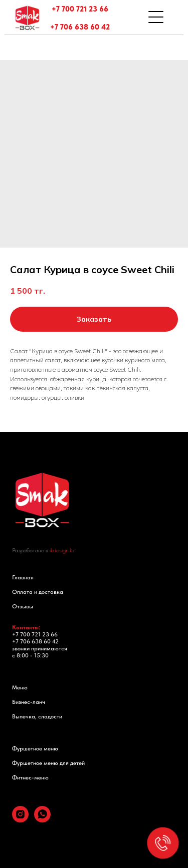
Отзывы (23, 606)
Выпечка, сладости (37, 716)
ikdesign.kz (62, 550)
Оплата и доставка (38, 592)
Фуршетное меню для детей (48, 763)
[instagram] (20, 820)
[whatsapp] (42, 820)
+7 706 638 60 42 (80, 27)
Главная (23, 577)
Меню (20, 687)
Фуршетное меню (35, 748)
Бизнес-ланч (29, 702)
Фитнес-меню (30, 777)
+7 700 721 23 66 (80, 9)
